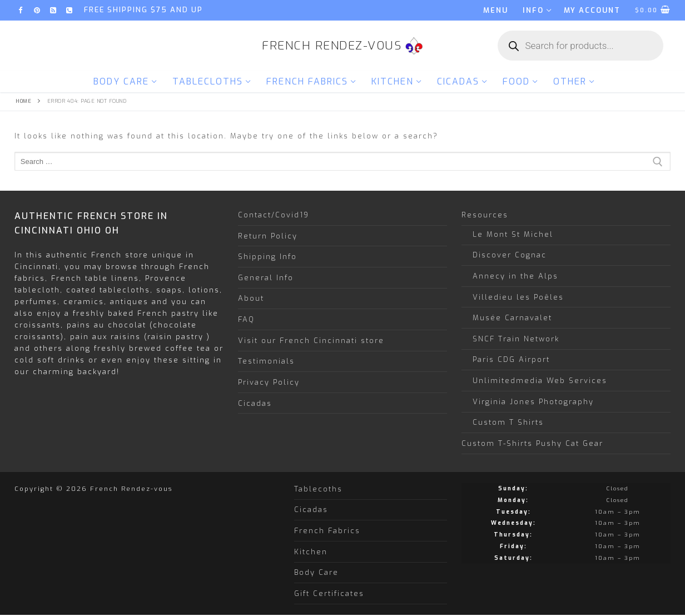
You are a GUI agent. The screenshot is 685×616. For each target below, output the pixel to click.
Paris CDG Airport (511, 359)
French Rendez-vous (332, 46)
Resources (487, 215)
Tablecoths (318, 489)
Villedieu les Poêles (518, 297)
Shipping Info (267, 257)
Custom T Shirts (508, 422)
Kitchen (311, 552)
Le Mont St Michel (513, 234)
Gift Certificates (329, 593)
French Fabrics (327, 531)
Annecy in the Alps (515, 276)
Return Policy (268, 236)
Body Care (316, 572)
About (251, 298)
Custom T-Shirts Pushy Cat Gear (532, 443)
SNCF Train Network (516, 339)
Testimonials (266, 361)
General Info (266, 278)
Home (23, 101)
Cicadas (255, 403)
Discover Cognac (510, 255)
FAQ (246, 319)
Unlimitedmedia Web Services (540, 381)
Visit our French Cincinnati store (311, 341)
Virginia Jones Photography (533, 402)
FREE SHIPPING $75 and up (143, 10)
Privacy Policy (269, 382)
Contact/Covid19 (274, 215)
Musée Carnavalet (512, 318)
